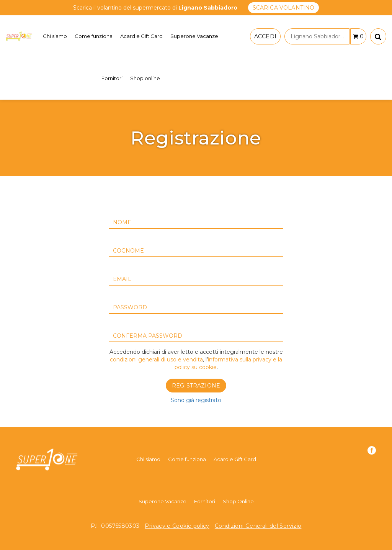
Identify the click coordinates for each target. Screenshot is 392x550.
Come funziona (94, 36)
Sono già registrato (196, 400)
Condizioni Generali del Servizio (258, 526)
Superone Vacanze (194, 36)
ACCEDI (265, 36)
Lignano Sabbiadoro (319, 36)
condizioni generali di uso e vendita (156, 360)
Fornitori (112, 78)
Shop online (145, 78)
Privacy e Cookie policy (177, 526)
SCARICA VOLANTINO (284, 8)
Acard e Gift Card (141, 36)
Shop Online (238, 501)
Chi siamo (55, 36)
